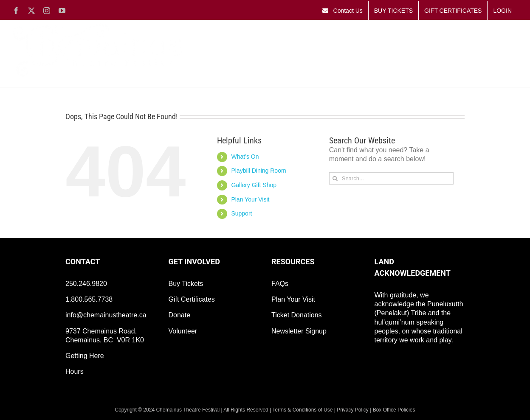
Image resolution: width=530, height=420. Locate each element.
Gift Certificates (192, 299)
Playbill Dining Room (258, 171)
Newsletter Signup (299, 331)
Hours (75, 371)
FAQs (280, 284)
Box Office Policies (394, 410)
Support (241, 213)
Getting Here (85, 356)
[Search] (335, 178)
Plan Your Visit (250, 199)
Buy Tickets (186, 284)
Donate (180, 315)
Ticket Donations (297, 315)
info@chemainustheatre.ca (106, 315)
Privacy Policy (353, 410)
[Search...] (391, 178)
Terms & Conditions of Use (302, 410)
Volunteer (183, 331)
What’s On (245, 157)
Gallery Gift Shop (254, 185)
